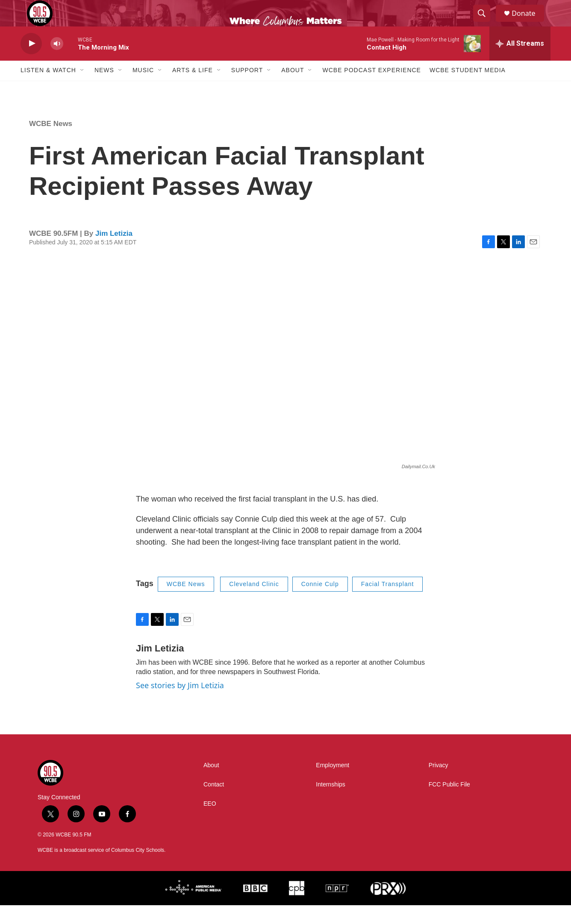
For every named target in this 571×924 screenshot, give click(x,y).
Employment (333, 784)
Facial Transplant (388, 603)
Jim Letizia (114, 252)
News (104, 89)
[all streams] (520, 62)
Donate (529, 22)
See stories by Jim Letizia (180, 704)
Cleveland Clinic (254, 603)
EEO (210, 823)
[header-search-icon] (486, 23)
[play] (31, 62)
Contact (214, 803)
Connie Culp (320, 603)
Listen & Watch (48, 89)
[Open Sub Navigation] (82, 89)
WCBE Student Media (468, 89)
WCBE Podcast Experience (371, 89)
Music (143, 89)
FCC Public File (449, 803)
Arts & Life (193, 89)
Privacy (439, 784)
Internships (330, 803)
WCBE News (51, 142)
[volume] (57, 62)
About (293, 89)
